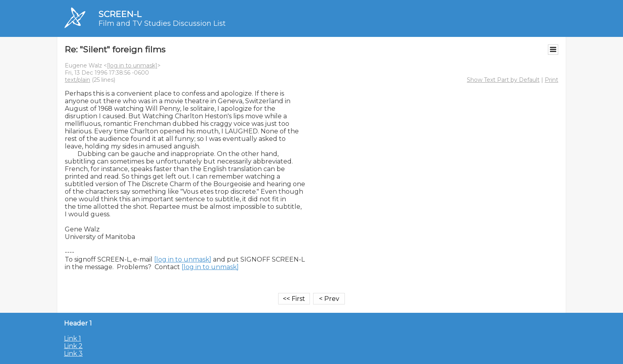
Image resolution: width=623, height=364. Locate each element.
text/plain (77, 80)
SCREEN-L (120, 14)
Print (551, 80)
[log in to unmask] (132, 65)
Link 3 (73, 353)
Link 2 (73, 346)
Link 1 (73, 338)
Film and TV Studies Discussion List (162, 23)
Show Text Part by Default (503, 80)
